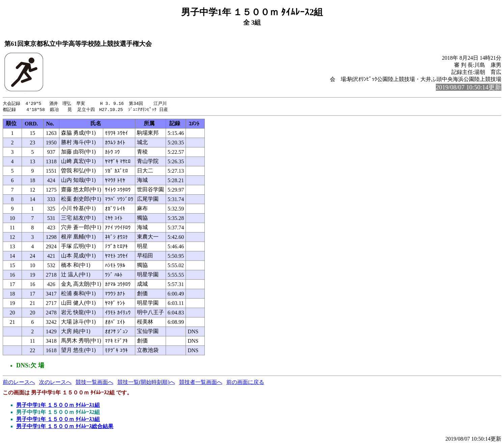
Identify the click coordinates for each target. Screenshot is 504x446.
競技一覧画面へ (94, 383)
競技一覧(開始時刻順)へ (146, 383)
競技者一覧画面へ (201, 383)
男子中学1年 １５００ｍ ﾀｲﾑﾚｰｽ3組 (58, 420)
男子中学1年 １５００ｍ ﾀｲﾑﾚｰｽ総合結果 (65, 427)
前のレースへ (19, 383)
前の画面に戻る (245, 383)
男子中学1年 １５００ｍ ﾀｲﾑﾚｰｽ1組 (58, 406)
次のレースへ (55, 383)
